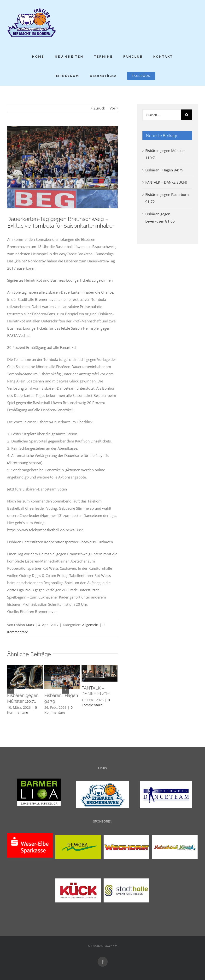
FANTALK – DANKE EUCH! (166, 182)
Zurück (99, 108)
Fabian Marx (24, 625)
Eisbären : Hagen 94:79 (164, 170)
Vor (112, 108)
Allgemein (90, 625)
